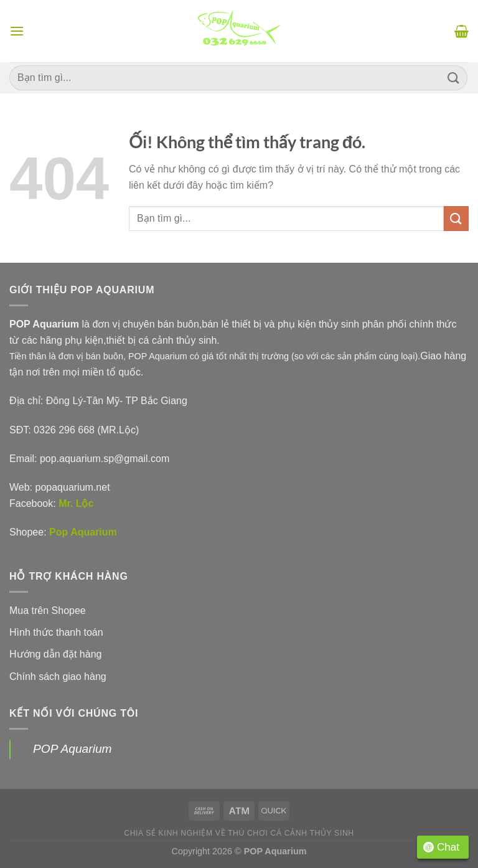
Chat (441, 847)
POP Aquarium (73, 749)
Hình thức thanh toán (56, 632)
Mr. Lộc (76, 503)
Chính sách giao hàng (58, 677)
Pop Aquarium (83, 532)
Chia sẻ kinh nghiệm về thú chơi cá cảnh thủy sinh (239, 833)
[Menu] (17, 31)
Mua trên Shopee (48, 611)
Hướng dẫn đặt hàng (55, 654)
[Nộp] (454, 78)
